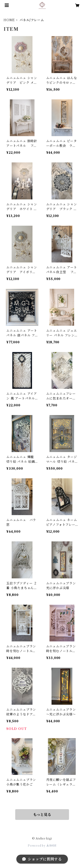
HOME (9, 20)
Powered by (42, 846)
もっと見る (42, 815)
